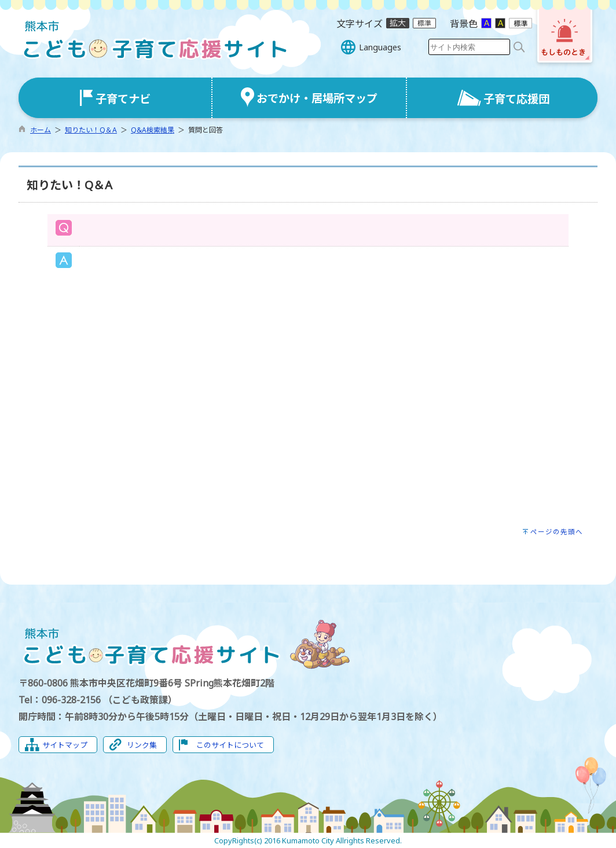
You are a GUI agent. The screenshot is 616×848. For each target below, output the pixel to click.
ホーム (41, 130)
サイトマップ (65, 745)
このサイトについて (230, 745)
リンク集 (142, 745)
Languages (380, 47)
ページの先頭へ (557, 532)
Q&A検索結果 (153, 130)
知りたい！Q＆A (91, 130)
